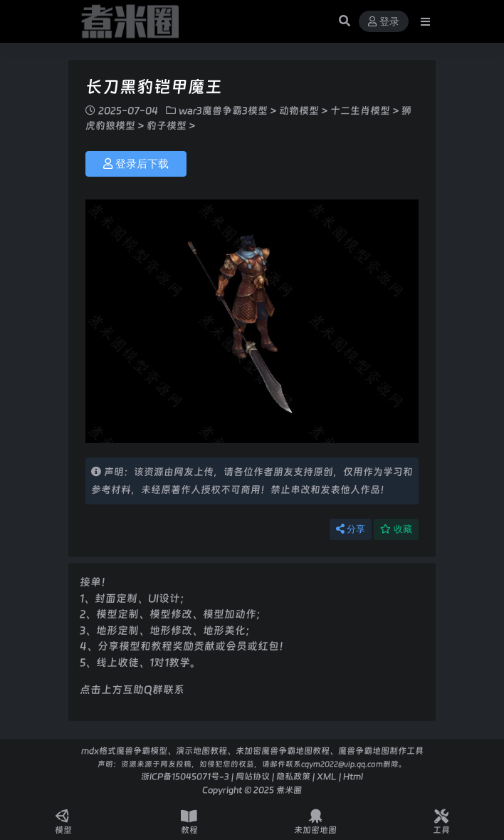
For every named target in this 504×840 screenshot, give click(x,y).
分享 (351, 529)
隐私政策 (293, 776)
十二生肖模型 (360, 110)
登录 (384, 22)
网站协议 (253, 776)
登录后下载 (136, 164)
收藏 (396, 529)
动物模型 (299, 110)
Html (353, 776)
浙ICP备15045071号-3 (185, 776)
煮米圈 (289, 790)
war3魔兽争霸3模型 (223, 110)
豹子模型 (167, 125)
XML (327, 776)
